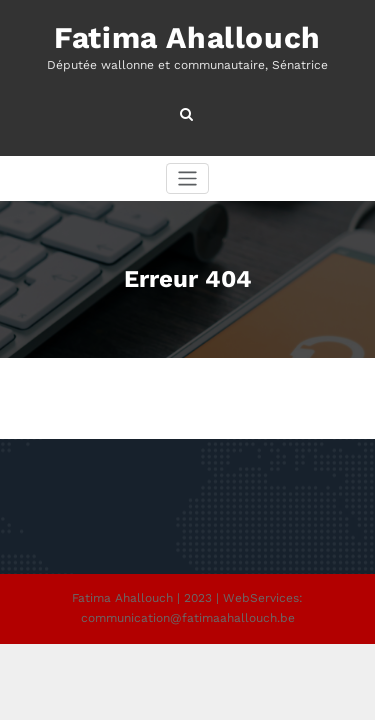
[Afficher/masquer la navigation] (187, 178)
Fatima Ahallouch (187, 37)
